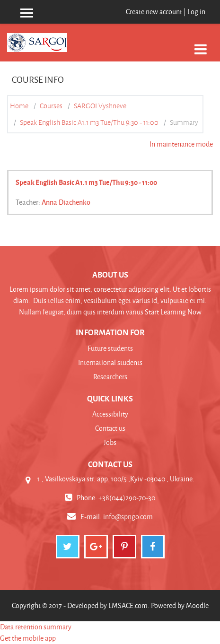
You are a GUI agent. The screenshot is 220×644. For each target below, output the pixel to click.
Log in (196, 12)
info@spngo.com (128, 517)
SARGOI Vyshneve (100, 106)
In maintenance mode (181, 144)
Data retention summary (36, 627)
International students (110, 362)
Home (19, 106)
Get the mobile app (28, 638)
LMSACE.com (128, 605)
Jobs (110, 442)
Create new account (154, 12)
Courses (51, 106)
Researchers (110, 377)
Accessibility (110, 414)
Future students (110, 348)
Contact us (110, 428)
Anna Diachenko (66, 202)
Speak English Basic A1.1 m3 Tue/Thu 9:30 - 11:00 (89, 122)
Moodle (197, 605)
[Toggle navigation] (201, 44)
